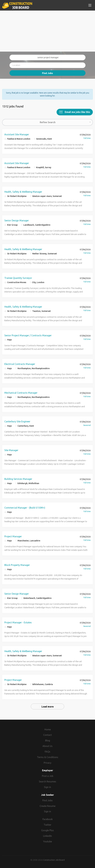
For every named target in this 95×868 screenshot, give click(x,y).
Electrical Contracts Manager (20, 364)
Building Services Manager (18, 479)
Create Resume (47, 806)
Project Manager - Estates (18, 622)
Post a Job (48, 776)
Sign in (47, 787)
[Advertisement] (47, 31)
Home (48, 729)
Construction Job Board (54, 860)
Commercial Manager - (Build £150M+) (25, 508)
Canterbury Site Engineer (17, 421)
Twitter (47, 825)
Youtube (47, 841)
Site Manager (11, 450)
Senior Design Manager (17, 220)
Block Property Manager (17, 565)
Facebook (48, 819)
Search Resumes (47, 781)
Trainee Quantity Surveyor (18, 278)
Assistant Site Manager (17, 134)
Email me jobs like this (77, 112)
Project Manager (13, 536)
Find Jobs (47, 73)
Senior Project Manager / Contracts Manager (28, 335)
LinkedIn (47, 836)
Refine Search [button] (48, 122)
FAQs (47, 751)
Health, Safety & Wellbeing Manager (23, 192)
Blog (48, 740)
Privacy (47, 763)
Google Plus (47, 830)
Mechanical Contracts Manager (21, 393)
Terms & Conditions (48, 757)
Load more (48, 706)
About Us (47, 746)
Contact (47, 735)
